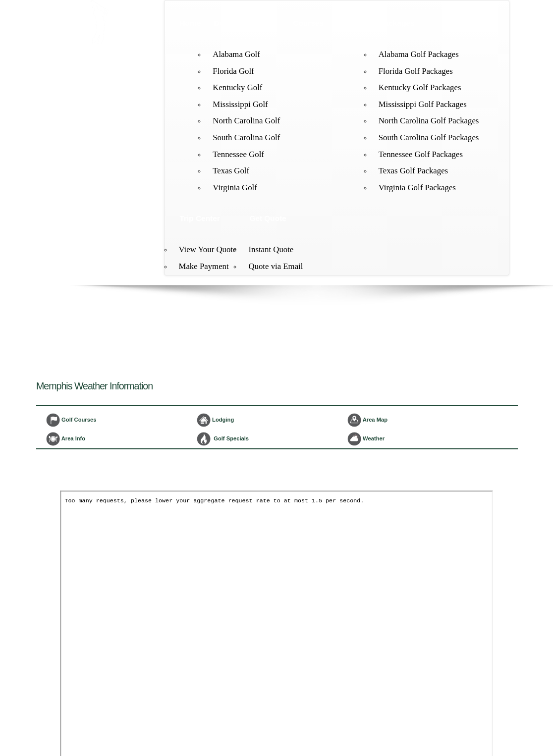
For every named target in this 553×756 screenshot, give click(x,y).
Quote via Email (276, 266)
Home (191, 23)
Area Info (66, 439)
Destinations (236, 23)
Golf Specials (223, 439)
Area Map (367, 420)
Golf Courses (71, 420)
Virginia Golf (235, 188)
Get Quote (268, 218)
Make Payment (204, 266)
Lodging (352, 23)
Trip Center (200, 218)
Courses (308, 23)
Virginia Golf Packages (417, 188)
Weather (366, 439)
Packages (397, 23)
